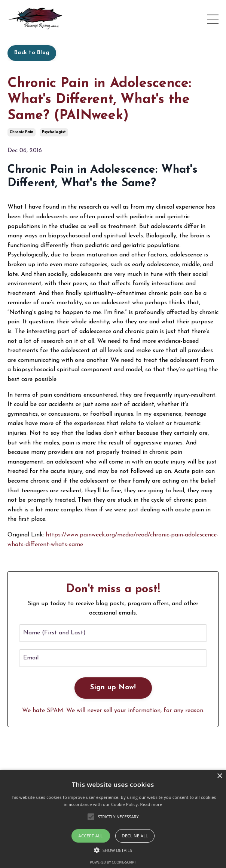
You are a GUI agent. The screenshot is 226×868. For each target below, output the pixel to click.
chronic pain (22, 132)
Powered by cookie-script (113, 862)
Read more (151, 804)
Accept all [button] (91, 836)
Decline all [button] (135, 836)
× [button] (219, 776)
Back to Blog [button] (32, 53)
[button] (113, 850)
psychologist (54, 132)
